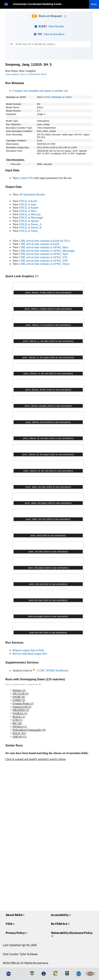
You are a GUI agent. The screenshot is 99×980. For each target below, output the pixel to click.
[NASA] (8, 4)
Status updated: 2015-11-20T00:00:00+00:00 (26, 74)
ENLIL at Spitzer (29, 221)
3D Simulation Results (32, 194)
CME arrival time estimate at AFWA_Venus (44, 264)
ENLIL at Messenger (31, 218)
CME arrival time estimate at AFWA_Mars (44, 247)
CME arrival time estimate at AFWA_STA (43, 257)
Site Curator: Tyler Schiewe (20, 954)
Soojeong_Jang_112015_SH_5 (28, 65)
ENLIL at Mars (28, 211)
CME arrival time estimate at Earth (39, 244)
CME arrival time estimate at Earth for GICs (45, 241)
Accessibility (60, 915)
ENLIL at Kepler (29, 208)
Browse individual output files (30, 654)
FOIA (9, 924)
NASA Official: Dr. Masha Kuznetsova (26, 963)
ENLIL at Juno (28, 204)
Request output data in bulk (28, 650)
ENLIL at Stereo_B (30, 227)
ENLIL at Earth (28, 201)
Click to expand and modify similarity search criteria (35, 759)
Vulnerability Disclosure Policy (72, 933)
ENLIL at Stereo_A (31, 224)
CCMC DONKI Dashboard (50, 670)
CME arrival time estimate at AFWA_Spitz (44, 254)
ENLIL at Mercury (30, 214)
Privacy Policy (15, 933)
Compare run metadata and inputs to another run (40, 91)
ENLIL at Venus (29, 231)
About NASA (14, 915)
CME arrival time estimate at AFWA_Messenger (47, 251)
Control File (26, 178)
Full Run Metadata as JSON (57, 97)
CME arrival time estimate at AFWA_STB (44, 261)
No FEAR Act (59, 924)
